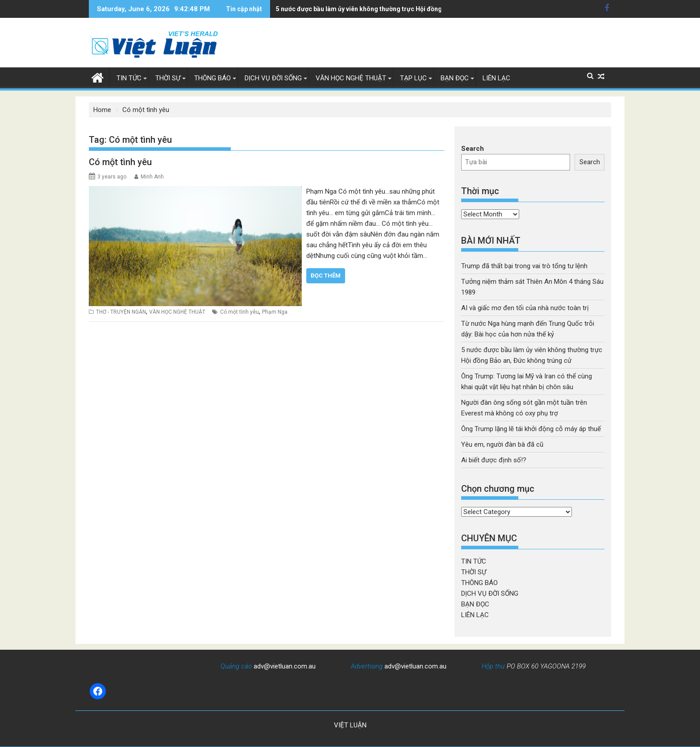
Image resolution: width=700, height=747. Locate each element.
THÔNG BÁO (212, 78)
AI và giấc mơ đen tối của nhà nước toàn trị (525, 308)
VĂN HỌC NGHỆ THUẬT (351, 78)
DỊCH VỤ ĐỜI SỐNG (273, 78)
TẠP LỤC (413, 78)
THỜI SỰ (168, 78)
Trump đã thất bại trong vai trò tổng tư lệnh (524, 266)
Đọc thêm (326, 276)
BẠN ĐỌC (455, 78)
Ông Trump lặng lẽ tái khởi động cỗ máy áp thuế (531, 429)
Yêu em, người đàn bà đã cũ (502, 444)
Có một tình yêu (120, 162)
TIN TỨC (129, 78)
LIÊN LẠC (496, 78)
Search (473, 149)
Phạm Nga (275, 312)
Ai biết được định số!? (494, 460)
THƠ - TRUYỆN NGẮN (121, 312)
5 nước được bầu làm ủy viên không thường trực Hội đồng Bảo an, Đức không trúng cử (365, 9)
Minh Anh (152, 177)
